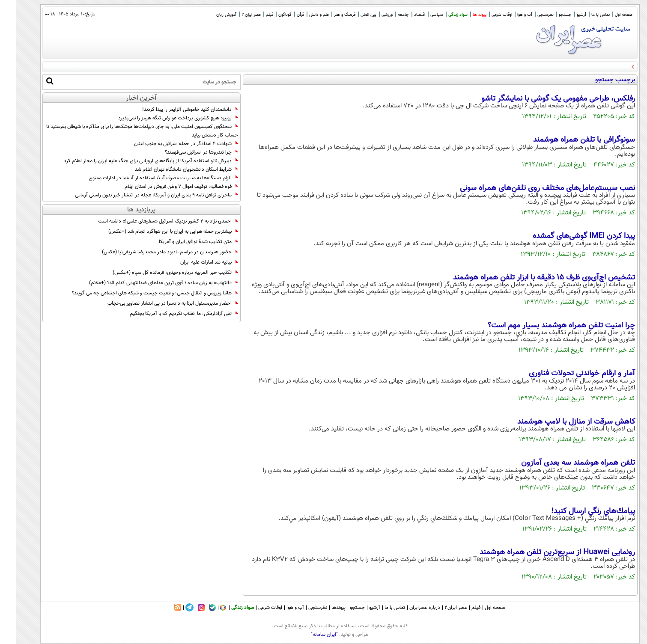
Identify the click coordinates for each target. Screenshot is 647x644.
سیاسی (420, 15)
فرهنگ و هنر (328, 15)
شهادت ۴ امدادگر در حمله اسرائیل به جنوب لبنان (170, 144)
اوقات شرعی (486, 15)
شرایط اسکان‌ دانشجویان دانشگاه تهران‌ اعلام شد (170, 169)
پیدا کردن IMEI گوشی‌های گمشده (568, 236)
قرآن (284, 15)
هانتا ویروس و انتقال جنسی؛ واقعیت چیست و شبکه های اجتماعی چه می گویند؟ (139, 293)
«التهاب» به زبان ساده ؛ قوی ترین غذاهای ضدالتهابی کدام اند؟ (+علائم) (147, 283)
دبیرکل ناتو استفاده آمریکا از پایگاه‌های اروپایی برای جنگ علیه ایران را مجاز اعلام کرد (135, 161)
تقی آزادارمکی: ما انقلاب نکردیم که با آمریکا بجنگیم (168, 314)
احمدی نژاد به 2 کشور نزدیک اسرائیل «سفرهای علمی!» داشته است (152, 221)
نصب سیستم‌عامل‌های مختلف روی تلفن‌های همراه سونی (531, 188)
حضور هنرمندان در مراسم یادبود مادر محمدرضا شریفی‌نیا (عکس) (154, 252)
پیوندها (322, 608)
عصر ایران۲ (440, 608)
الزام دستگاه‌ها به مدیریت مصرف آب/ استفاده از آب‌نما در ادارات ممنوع (147, 178)
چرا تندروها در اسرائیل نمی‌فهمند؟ (185, 152)
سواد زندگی (442, 15)
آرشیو (565, 15)
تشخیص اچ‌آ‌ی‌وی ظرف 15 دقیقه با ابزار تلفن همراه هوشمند (528, 278)
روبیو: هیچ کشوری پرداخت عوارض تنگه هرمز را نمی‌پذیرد (162, 118)
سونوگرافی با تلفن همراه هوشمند (568, 140)
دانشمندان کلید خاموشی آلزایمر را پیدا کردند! (174, 110)
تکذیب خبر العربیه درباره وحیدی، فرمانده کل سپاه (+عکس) (159, 273)
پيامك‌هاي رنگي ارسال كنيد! (577, 511)
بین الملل (352, 15)
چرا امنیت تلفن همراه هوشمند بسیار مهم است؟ (545, 326)
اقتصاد (403, 15)
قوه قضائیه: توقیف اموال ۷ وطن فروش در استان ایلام (165, 187)
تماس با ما (584, 15)
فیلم (253, 15)
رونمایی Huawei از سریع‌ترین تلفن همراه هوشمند (541, 552)
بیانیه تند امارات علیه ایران (193, 262)
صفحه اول (607, 15)
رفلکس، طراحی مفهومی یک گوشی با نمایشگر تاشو (542, 99)
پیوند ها (463, 15)
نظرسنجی (529, 15)
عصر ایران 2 (235, 15)
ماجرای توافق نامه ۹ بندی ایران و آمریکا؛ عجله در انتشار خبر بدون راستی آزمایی (140, 195)
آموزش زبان (210, 15)
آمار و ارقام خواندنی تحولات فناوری (566, 374)
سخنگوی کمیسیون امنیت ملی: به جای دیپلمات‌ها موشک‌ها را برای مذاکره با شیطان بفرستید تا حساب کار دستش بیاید (126, 131)
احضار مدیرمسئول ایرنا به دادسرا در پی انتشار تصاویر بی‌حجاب (157, 303)
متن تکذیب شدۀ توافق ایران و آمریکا (182, 242)
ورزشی (371, 15)
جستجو (549, 15)
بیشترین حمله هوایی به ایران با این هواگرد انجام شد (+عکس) (157, 231)
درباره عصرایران (408, 608)
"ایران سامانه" (308, 635)
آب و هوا (508, 15)
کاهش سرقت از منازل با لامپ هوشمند (560, 422)
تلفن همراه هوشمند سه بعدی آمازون (562, 463)
